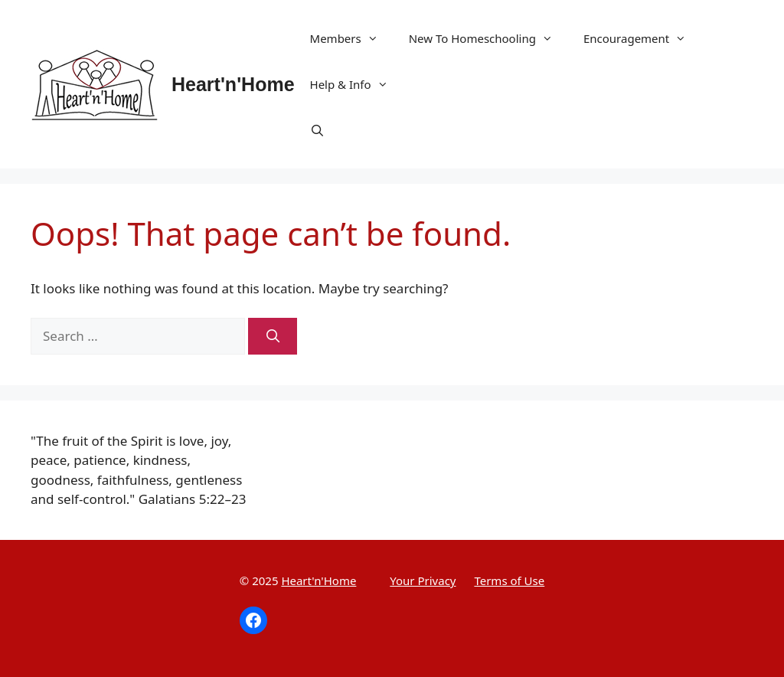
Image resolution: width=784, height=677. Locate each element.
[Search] (273, 336)
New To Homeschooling (488, 38)
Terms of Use (509, 581)
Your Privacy (423, 581)
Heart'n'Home (233, 84)
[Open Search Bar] (317, 130)
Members (352, 38)
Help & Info (357, 84)
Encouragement (642, 38)
